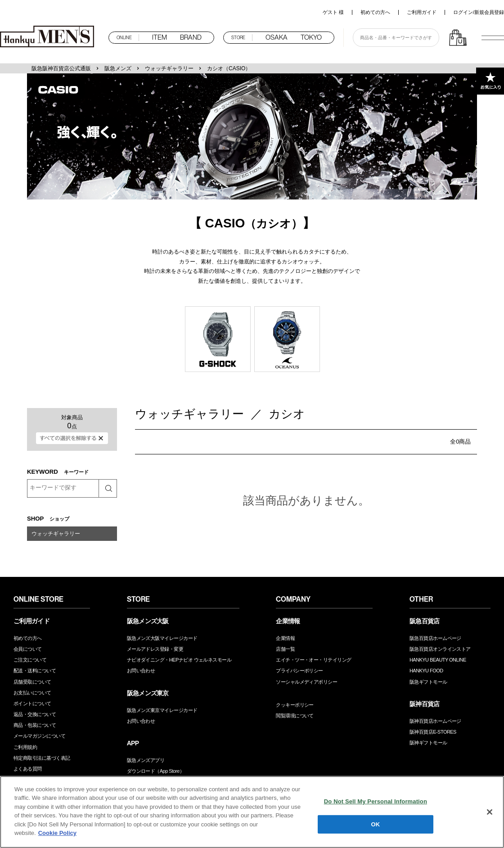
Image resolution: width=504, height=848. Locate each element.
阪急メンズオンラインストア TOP (49, 37)
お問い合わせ (141, 671)
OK (376, 824)
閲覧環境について (295, 716)
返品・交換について (35, 714)
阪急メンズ (118, 68)
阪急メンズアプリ (146, 760)
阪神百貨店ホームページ (435, 721)
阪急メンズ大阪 (148, 621)
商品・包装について (35, 725)
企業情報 (285, 638)
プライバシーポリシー (299, 671)
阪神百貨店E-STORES (433, 732)
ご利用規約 (25, 747)
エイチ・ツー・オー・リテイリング (313, 660)
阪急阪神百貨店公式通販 (61, 68)
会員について (28, 649)
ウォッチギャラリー (169, 68)
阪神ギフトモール (428, 743)
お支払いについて (32, 693)
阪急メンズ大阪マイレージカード (162, 638)
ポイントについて (32, 703)
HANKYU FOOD (426, 671)
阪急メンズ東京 (148, 693)
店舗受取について (32, 682)
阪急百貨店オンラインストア (440, 649)
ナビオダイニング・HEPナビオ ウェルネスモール (179, 660)
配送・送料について (35, 671)
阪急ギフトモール (428, 682)
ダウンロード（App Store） (156, 771)
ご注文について (30, 660)
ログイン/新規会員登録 (479, 12)
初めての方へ (375, 12)
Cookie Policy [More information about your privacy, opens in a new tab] (57, 833)
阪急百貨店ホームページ (435, 638)
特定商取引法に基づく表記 (42, 758)
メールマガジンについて (39, 736)
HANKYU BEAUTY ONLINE (438, 660)
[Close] (490, 812)
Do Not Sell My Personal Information (376, 801)
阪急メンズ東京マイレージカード (162, 710)
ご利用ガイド (422, 12)
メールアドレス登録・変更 (155, 649)
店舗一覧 (285, 649)
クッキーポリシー (295, 705)
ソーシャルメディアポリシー (306, 682)
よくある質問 (28, 769)
